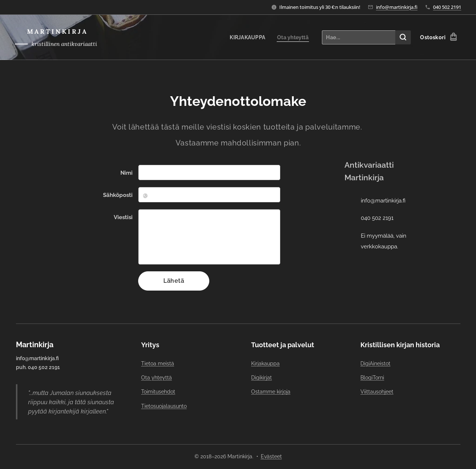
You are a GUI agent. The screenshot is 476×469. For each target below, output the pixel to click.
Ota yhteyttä (157, 378)
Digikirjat (262, 378)
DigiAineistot (375, 364)
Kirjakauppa (265, 364)
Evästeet (271, 456)
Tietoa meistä (158, 364)
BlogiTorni (372, 378)
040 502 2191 (447, 7)
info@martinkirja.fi (397, 7)
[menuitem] (247, 37)
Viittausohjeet (377, 392)
